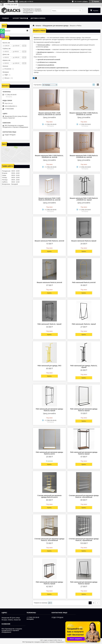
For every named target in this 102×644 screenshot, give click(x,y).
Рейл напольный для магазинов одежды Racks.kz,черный (49, 410)
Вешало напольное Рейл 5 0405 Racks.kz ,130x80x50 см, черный (84, 199)
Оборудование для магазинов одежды (56, 26)
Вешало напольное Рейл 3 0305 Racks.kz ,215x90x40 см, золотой (84, 156)
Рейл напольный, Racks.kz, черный (49, 324)
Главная (5, 18)
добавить (85, 1)
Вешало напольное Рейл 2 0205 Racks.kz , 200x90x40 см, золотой (49, 156)
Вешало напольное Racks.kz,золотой (49, 282)
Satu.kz (60, 640)
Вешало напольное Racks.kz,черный (84, 241)
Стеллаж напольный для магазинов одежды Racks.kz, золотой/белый (84, 496)
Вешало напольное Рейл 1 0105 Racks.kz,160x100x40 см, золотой (49, 114)
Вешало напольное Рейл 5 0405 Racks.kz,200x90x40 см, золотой (49, 199)
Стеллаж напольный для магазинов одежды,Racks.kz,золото (49, 496)
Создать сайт (23, 1)
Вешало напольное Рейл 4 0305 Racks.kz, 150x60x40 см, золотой (84, 114)
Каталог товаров (19, 18)
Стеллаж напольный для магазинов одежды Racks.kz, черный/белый (84, 540)
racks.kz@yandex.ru (11, 106)
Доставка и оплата (38, 18)
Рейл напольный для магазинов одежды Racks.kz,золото (49, 453)
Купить (49, 251)
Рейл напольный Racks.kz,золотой (84, 282)
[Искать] (80, 11)
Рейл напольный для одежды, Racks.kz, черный (84, 366)
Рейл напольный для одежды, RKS (49, 366)
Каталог (38, 26)
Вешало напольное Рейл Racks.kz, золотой (49, 241)
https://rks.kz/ (9, 103)
